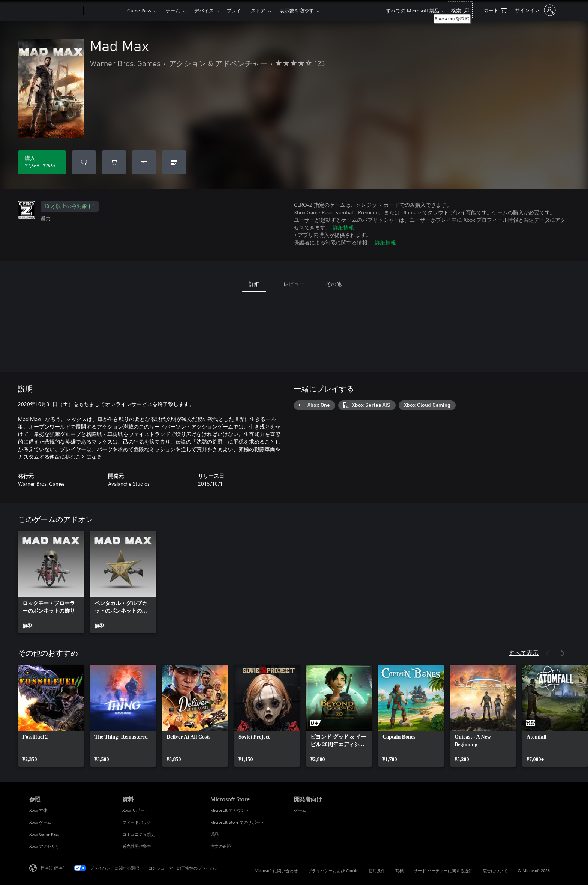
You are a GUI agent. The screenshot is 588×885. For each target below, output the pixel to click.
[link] (51, 582)
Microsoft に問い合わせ (276, 871)
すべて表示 (523, 652)
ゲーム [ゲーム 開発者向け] (300, 810)
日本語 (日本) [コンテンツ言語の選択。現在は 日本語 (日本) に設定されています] (52, 868)
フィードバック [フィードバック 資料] (137, 822)
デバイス (204, 10)
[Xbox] (104, 11)
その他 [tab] (334, 284)
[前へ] (547, 653)
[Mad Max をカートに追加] (114, 162)
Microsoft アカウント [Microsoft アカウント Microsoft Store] (230, 810)
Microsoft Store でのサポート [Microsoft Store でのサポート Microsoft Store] (237, 822)
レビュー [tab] (294, 284)
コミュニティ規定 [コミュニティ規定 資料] (139, 834)
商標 (399, 871)
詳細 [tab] (254, 284)
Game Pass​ (139, 10)
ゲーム (173, 10)
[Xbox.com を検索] (460, 10)
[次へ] (562, 653)
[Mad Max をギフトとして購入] (144, 162)
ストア (258, 10)
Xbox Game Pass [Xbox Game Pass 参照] (44, 834)
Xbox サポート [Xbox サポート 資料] (135, 810)
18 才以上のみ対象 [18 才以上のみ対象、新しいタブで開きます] (70, 206)
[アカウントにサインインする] (535, 10)
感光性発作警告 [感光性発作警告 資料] (137, 846)
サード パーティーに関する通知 (443, 871)
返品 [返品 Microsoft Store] (214, 834)
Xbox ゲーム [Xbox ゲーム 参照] (40, 822)
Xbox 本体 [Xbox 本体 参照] (38, 810)
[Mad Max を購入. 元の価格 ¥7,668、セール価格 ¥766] (42, 162)
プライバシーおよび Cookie (333, 871)
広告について (495, 871)
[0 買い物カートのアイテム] (495, 10)
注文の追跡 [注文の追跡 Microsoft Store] (221, 846)
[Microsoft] (55, 11)
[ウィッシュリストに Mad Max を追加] (84, 162)
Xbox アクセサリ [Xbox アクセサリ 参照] (44, 846)
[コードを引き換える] (174, 162)
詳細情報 (343, 227)
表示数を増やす (297, 10)
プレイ (234, 10)
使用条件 (377, 871)
